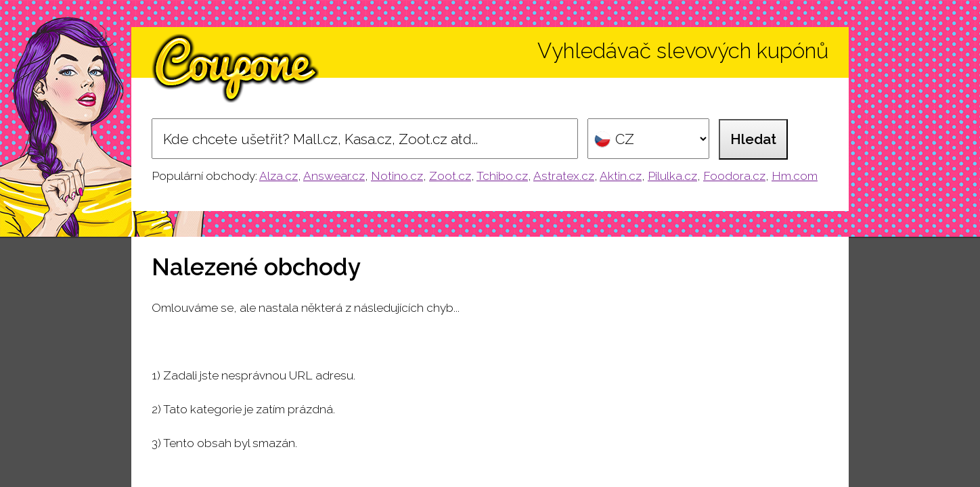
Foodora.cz (734, 176)
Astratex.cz (564, 176)
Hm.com (795, 176)
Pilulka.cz (672, 176)
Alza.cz (279, 176)
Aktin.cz (621, 176)
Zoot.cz (450, 176)
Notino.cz (397, 176)
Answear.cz (334, 176)
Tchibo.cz (502, 176)
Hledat (753, 139)
